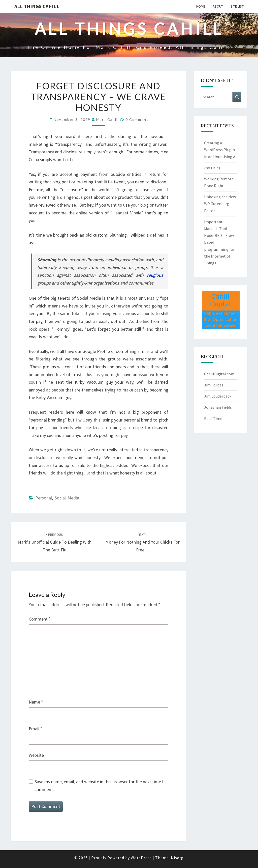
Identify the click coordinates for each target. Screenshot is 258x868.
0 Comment (137, 119)
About (218, 6)
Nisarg (177, 858)
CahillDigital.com (219, 374)
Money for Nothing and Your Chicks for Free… (142, 542)
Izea (97, 427)
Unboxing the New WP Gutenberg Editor (220, 204)
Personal (44, 498)
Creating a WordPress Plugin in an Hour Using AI (220, 150)
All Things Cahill (37, 6)
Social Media (67, 498)
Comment (40, 619)
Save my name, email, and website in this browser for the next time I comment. (99, 786)
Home (201, 6)
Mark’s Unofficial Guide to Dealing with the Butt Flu (55, 542)
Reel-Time (213, 418)
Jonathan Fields (218, 407)
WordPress (141, 858)
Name (36, 702)
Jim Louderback (218, 396)
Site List (237, 6)
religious (155, 275)
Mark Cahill (108, 119)
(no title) (212, 168)
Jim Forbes (214, 385)
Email (36, 729)
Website (36, 755)
